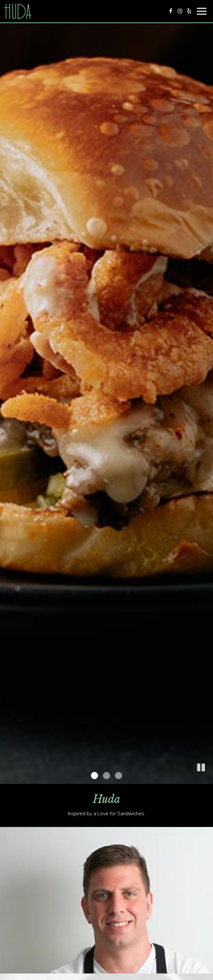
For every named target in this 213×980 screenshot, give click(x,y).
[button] (208, 779)
